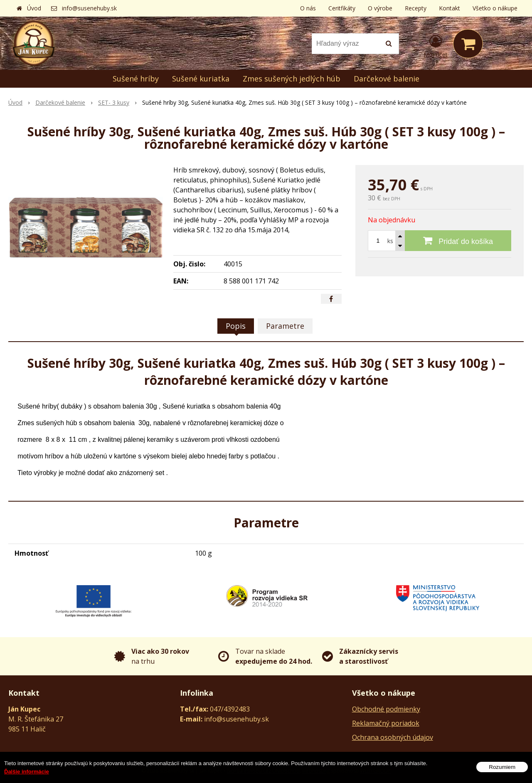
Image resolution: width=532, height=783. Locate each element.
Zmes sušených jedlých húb (292, 79)
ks (390, 241)
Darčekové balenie (387, 79)
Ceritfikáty (342, 8)
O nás (308, 8)
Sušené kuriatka (201, 79)
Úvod (34, 8)
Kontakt (449, 8)
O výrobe (380, 8)
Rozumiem (502, 773)
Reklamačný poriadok (386, 723)
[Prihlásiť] (436, 45)
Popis (236, 326)
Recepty (416, 8)
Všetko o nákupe (495, 8)
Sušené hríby (136, 79)
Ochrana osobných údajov (393, 737)
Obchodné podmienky (386, 709)
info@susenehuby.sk (89, 8)
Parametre (285, 326)
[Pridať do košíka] (458, 241)
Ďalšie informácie (27, 777)
